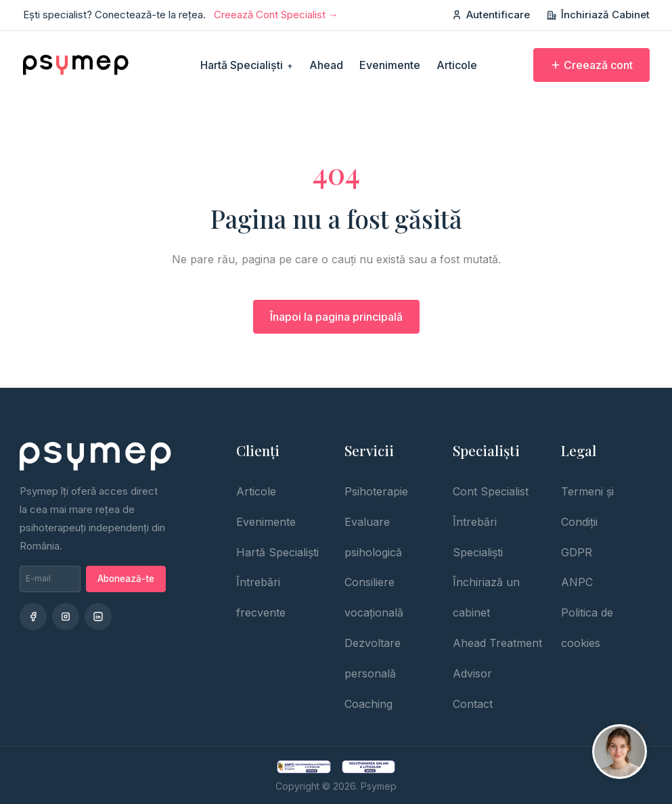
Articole (457, 65)
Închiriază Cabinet (598, 15)
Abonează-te (126, 579)
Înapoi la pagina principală (336, 317)
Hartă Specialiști (247, 65)
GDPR (577, 552)
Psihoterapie (376, 491)
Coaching (368, 704)
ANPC (577, 582)
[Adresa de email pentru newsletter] (50, 579)
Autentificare (491, 15)
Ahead (326, 65)
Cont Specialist (491, 491)
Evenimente (390, 65)
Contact (473, 704)
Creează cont (591, 65)
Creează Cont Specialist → (276, 15)
